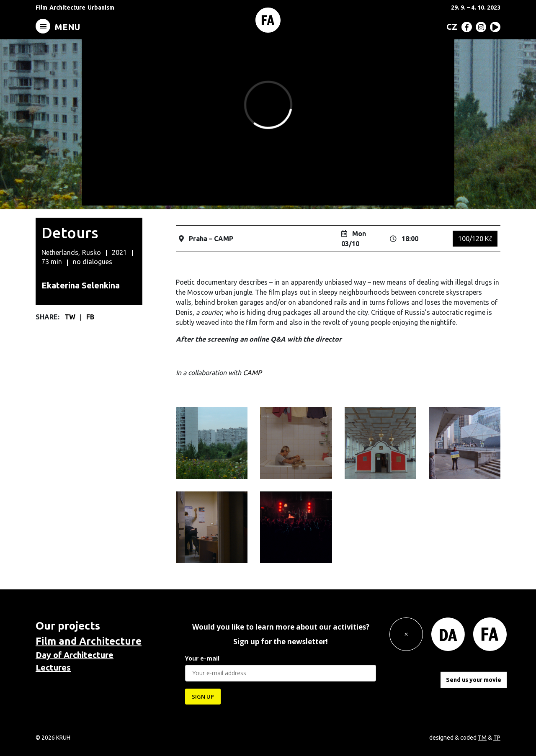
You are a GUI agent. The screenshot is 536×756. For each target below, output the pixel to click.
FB (90, 317)
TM (482, 738)
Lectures (53, 667)
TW (71, 317)
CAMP (252, 373)
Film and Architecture (89, 641)
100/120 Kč (475, 239)
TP (497, 738)
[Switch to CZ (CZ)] (450, 26)
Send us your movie (474, 680)
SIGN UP (203, 697)
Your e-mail (202, 658)
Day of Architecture (75, 655)
